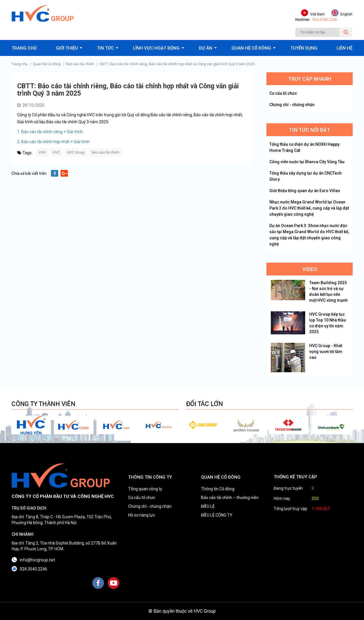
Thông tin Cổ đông (218, 489)
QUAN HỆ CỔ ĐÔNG (221, 477)
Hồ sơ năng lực (142, 515)
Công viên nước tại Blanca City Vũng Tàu (307, 162)
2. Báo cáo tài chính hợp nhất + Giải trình (53, 142)
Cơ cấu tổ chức (283, 93)
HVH (42, 152)
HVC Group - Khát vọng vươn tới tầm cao (326, 352)
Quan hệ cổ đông (251, 48)
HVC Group (76, 152)
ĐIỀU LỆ (208, 506)
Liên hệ (344, 48)
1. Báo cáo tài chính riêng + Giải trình (50, 132)
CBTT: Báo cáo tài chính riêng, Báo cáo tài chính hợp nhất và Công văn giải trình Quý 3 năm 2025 (177, 64)
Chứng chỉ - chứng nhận (292, 105)
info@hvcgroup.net (37, 560)
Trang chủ (24, 48)
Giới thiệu (67, 48)
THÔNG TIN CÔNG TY (150, 477)
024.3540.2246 (325, 20)
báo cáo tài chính (106, 152)
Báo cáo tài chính (80, 64)
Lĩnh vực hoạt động (156, 48)
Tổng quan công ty (145, 489)
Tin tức (105, 48)
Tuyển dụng (304, 48)
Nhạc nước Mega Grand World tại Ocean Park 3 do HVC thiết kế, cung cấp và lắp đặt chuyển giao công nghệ (309, 208)
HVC (56, 152)
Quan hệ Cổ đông (47, 64)
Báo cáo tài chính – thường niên (230, 498)
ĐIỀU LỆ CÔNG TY (217, 515)
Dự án (206, 48)
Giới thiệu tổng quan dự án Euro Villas (305, 191)
